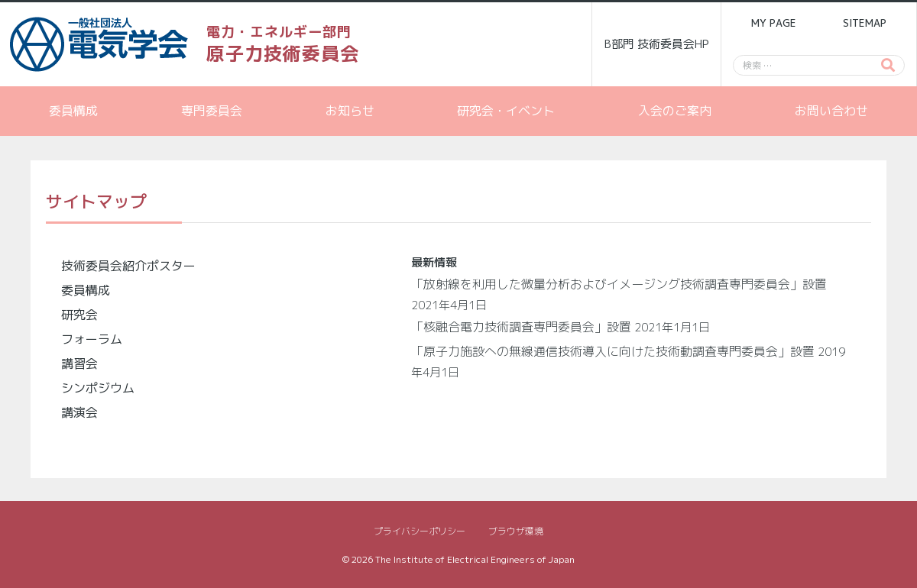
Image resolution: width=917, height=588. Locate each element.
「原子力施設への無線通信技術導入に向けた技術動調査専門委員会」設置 (613, 351)
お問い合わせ (831, 111)
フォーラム (92, 339)
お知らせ (350, 111)
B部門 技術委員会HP (657, 44)
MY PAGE (773, 23)
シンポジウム (98, 388)
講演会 (79, 412)
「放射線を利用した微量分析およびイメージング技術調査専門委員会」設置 (619, 284)
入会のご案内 (675, 111)
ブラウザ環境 (516, 531)
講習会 (79, 363)
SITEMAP (865, 23)
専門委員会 (212, 111)
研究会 (79, 315)
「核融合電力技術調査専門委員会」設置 (521, 327)
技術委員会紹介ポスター (128, 266)
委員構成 (73, 111)
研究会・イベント (506, 111)
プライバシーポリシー (420, 531)
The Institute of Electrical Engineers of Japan (475, 559)
